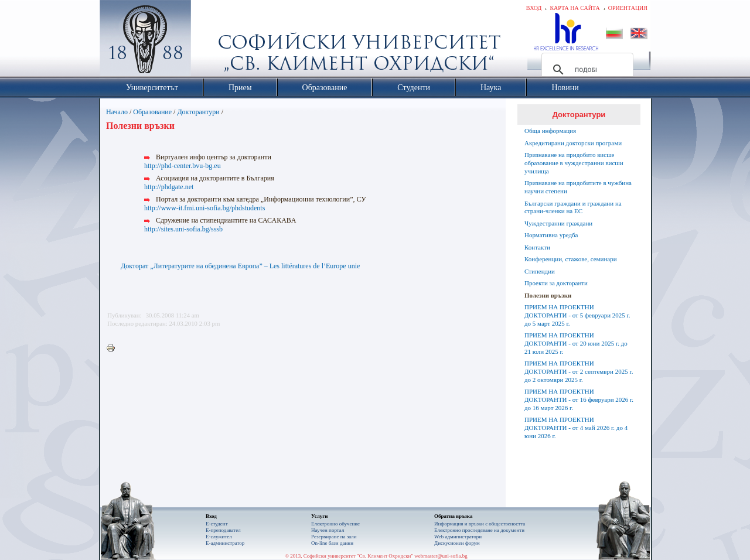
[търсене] (586, 70)
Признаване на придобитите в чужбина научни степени (578, 187)
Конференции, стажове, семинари (571, 259)
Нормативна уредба (551, 235)
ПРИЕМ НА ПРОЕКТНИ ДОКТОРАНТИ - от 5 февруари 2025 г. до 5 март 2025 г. (577, 315)
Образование (152, 112)
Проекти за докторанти (556, 283)
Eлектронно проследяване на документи (479, 530)
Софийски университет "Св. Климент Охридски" (212, 41)
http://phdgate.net (169, 187)
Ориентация (628, 8)
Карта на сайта (575, 8)
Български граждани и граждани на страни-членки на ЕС (573, 207)
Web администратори (458, 537)
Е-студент (217, 524)
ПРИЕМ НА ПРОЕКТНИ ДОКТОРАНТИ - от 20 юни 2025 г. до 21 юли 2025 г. (576, 343)
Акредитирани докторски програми (573, 143)
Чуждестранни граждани (558, 223)
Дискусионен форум (457, 543)
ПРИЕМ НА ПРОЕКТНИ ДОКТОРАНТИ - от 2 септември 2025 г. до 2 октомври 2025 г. (579, 371)
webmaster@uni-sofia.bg (441, 556)
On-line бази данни (332, 543)
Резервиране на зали (334, 537)
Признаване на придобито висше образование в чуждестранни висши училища (574, 163)
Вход (534, 8)
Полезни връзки (548, 295)
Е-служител (219, 537)
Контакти (537, 247)
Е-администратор (225, 543)
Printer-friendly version (114, 349)
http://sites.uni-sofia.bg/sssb (183, 229)
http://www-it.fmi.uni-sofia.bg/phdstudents (204, 208)
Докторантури (198, 112)
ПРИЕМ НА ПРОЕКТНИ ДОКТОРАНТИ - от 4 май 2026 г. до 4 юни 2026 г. (576, 428)
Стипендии (540, 271)
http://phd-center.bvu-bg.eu (183, 166)
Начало (117, 112)
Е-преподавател (223, 530)
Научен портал (328, 530)
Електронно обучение (335, 524)
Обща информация (550, 131)
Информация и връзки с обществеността (480, 524)
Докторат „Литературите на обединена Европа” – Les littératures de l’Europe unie (240, 266)
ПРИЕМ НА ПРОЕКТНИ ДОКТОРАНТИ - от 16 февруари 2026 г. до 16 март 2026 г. (579, 399)
